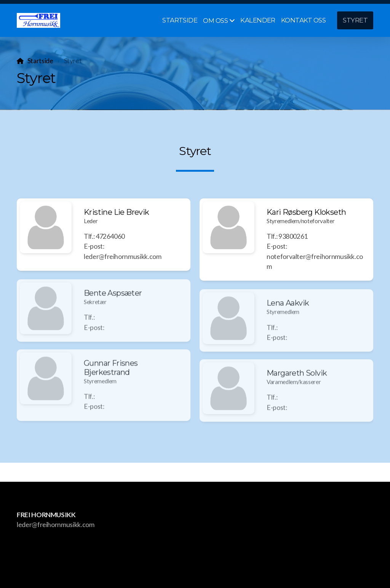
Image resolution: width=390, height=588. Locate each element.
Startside (40, 61)
